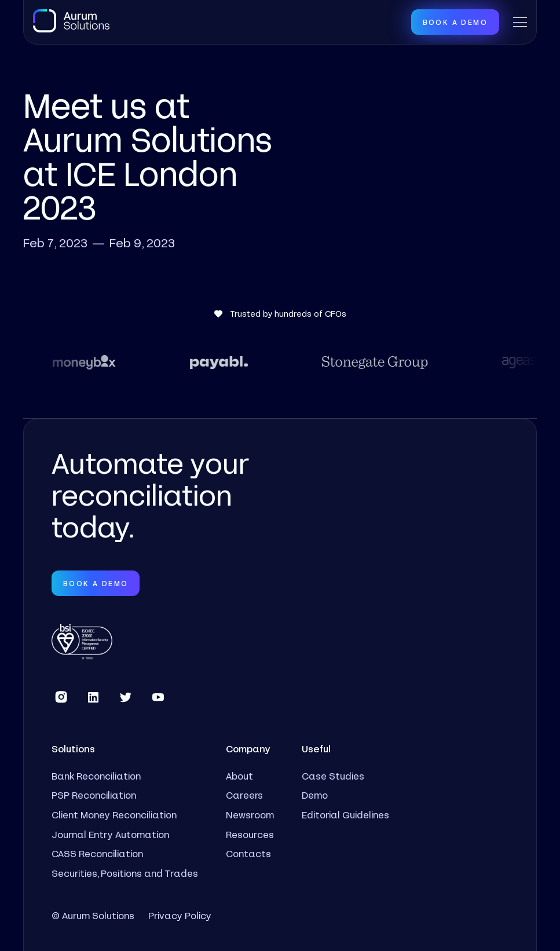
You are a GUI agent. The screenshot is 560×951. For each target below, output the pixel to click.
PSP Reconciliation (94, 795)
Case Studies (333, 776)
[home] (71, 21)
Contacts (248, 853)
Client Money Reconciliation (114, 815)
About (239, 776)
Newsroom (250, 815)
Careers (244, 795)
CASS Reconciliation (97, 853)
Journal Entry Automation (110, 834)
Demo (315, 795)
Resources (250, 834)
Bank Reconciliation (96, 776)
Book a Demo (455, 22)
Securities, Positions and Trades (125, 873)
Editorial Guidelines (345, 815)
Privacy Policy (180, 915)
